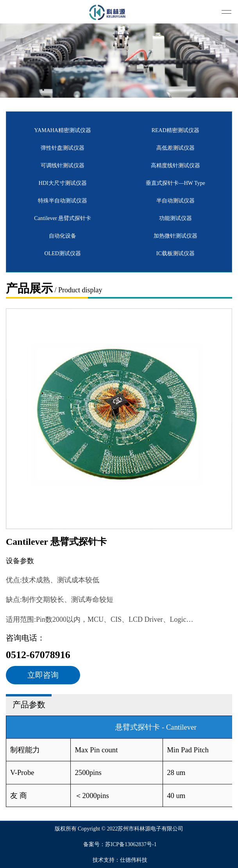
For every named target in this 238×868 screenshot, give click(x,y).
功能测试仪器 (175, 218)
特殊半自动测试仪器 (63, 201)
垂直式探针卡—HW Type (175, 183)
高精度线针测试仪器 (175, 166)
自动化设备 (63, 236)
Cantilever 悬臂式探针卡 (63, 218)
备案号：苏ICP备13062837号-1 (120, 844)
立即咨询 (43, 675)
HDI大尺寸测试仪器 (63, 183)
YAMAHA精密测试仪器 (63, 130)
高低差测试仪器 (175, 148)
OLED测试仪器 (63, 253)
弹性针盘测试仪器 (63, 148)
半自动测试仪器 (175, 201)
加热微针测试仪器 (175, 236)
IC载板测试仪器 (175, 253)
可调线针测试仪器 (63, 166)
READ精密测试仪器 (175, 130)
